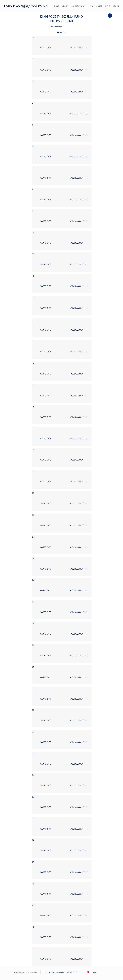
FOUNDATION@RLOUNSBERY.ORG (62, 972)
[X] (110, 16)
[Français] (94, 972)
